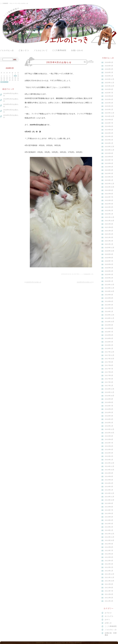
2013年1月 (109, 530)
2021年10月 (110, 221)
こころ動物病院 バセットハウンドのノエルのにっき (14, 3)
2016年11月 (110, 392)
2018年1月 (109, 349)
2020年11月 (110, 248)
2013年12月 (110, 493)
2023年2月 (109, 177)
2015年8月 (109, 439)
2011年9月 (109, 584)
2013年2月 (109, 527)
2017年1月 (109, 386)
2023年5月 (109, 167)
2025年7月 (109, 93)
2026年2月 (109, 73)
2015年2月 (109, 456)
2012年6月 (109, 554)
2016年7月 (109, 406)
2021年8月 (109, 227)
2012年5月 (109, 557)
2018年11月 (110, 318)
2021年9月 (109, 224)
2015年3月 (109, 453)
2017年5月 (109, 375)
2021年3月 (109, 237)
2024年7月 (109, 123)
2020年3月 (109, 274)
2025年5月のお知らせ (84, 282)
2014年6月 (109, 480)
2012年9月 (109, 544)
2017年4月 (109, 379)
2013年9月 (109, 503)
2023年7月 (109, 160)
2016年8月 (109, 402)
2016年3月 (109, 419)
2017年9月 (109, 362)
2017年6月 (109, 372)
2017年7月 (109, 369)
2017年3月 (109, 382)
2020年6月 (109, 264)
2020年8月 (109, 258)
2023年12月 (110, 147)
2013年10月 (110, 500)
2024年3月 (109, 136)
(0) (92, 274)
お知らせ (108, 623)
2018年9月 (109, 325)
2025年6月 (109, 96)
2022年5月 (109, 200)
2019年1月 (109, 312)
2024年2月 (109, 140)
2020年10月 (110, 251)
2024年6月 (109, 126)
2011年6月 (109, 594)
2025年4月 (109, 99)
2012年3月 (109, 564)
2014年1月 (109, 490)
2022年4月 (109, 204)
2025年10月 (110, 86)
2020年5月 (109, 268)
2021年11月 (110, 217)
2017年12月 (110, 352)
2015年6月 (109, 446)
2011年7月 (109, 591)
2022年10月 (110, 187)
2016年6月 (109, 409)
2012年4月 (109, 561)
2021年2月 (109, 241)
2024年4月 (109, 133)
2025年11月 (110, 83)
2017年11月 (110, 355)
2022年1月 (109, 214)
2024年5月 (109, 130)
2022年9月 (109, 190)
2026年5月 (109, 62)
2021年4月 (109, 234)
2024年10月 (110, 116)
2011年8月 (109, 588)
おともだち (109, 616)
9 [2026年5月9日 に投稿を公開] (15, 76)
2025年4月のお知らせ (59, 62)
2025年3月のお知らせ (34, 282)
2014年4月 (109, 483)
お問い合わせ (78, 50)
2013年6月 (109, 513)
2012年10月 (110, 540)
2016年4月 (109, 416)
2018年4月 (109, 342)
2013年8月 (109, 507)
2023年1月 (109, 180)
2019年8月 (109, 298)
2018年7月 (109, 332)
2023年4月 (109, 170)
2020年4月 (109, 271)
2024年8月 (109, 120)
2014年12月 (110, 463)
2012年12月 (110, 534)
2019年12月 (110, 285)
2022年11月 (110, 184)
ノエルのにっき (7, 50)
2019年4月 (109, 305)
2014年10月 (110, 470)
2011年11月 (110, 577)
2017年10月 (110, 359)
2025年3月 (109, 103)
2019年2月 (109, 308)
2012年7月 (109, 551)
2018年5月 (109, 338)
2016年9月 (109, 399)
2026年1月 (109, 76)
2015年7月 (109, 443)
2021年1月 (109, 244)
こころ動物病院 (59, 50)
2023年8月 (109, 157)
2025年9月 (109, 89)
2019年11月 (110, 288)
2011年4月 (109, 601)
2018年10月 (110, 322)
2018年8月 (109, 328)
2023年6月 (109, 163)
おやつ (107, 620)
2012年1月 (109, 571)
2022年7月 (109, 197)
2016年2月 (109, 423)
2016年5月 (109, 413)
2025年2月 (109, 106)
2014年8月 (109, 476)
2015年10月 (110, 433)
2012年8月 (109, 547)
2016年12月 (110, 389)
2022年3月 (109, 207)
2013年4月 (109, 520)
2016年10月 (110, 396)
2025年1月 (109, 110)
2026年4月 (109, 66)
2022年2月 (109, 211)
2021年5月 (109, 231)
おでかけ (108, 613)
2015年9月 (109, 436)
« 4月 (2, 82)
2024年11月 (110, 113)
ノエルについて (41, 50)
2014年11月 (110, 466)
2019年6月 (109, 301)
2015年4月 (109, 450)
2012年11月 (110, 537)
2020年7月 (109, 261)
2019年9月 (109, 295)
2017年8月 (109, 365)
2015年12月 (110, 429)
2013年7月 (109, 510)
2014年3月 (109, 487)
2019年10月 (110, 291)
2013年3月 (109, 524)
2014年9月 (109, 473)
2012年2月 (109, 567)
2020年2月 (109, 278)
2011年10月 (110, 581)
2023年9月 (109, 153)
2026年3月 (109, 69)
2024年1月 (109, 143)
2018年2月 (109, 345)
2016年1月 (109, 426)
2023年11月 (110, 150)
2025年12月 (110, 79)
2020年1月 (109, 281)
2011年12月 (110, 574)
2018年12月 (110, 315)
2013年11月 (110, 497)
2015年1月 (109, 460)
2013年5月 (109, 517)
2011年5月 (109, 598)
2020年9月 (109, 254)
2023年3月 (109, 173)
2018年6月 (109, 335)
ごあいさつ (24, 50)
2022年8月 (109, 194)
